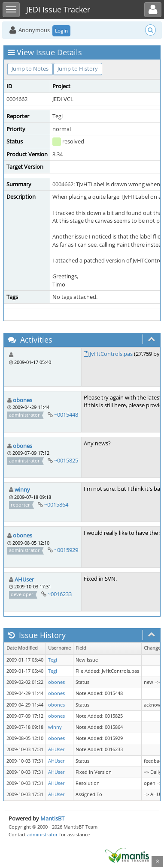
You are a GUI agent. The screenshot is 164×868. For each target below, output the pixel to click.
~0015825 (66, 460)
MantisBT (52, 818)
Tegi (53, 660)
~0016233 (60, 594)
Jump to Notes (30, 69)
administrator (43, 834)
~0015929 (66, 550)
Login (61, 31)
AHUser (24, 579)
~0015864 (56, 504)
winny (22, 489)
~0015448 (66, 415)
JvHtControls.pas (111, 354)
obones (23, 400)
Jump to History (78, 69)
